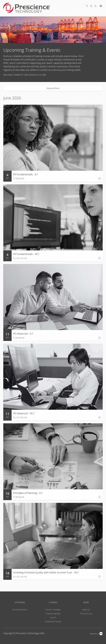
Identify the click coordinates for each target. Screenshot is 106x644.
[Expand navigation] (101, 6)
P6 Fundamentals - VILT (26, 254)
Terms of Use (86, 614)
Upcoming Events (20, 610)
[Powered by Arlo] (96, 633)
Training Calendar (53, 614)
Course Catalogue (53, 610)
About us (86, 610)
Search (53, 618)
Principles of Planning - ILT (28, 493)
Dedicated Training (53, 622)
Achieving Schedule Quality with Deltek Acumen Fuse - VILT (46, 572)
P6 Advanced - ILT (23, 334)
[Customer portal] (96, 6)
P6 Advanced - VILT (24, 413)
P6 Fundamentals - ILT (25, 174)
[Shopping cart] (92, 6)
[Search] (88, 6)
